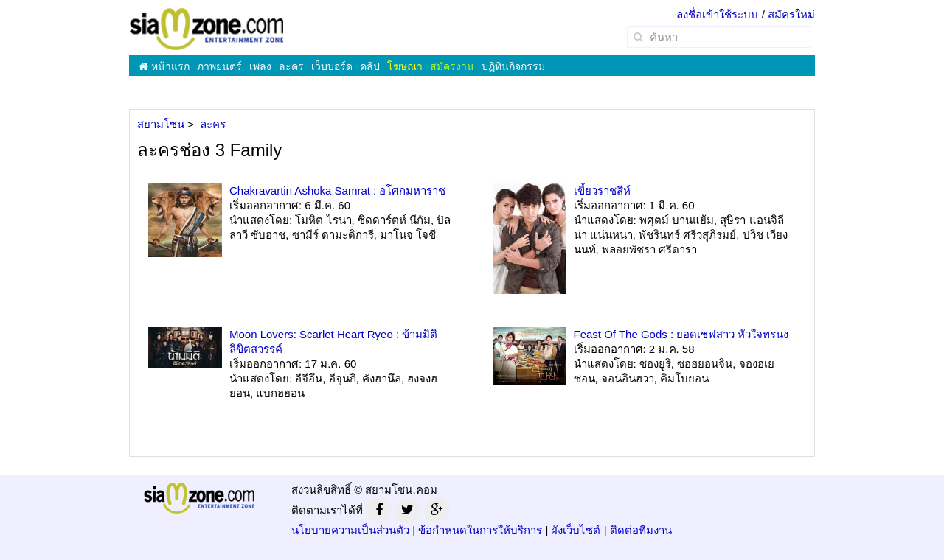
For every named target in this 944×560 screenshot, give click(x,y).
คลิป (370, 66)
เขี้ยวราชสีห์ (602, 190)
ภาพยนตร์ (219, 66)
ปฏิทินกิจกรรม (513, 66)
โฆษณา (405, 66)
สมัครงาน (452, 66)
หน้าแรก (164, 66)
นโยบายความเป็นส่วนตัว (350, 530)
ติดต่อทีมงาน (641, 530)
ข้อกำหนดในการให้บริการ (480, 530)
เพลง (260, 66)
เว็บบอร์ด (332, 66)
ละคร (291, 66)
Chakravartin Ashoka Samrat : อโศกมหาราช (337, 190)
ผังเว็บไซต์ (576, 530)
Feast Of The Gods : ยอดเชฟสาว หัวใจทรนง (681, 334)
